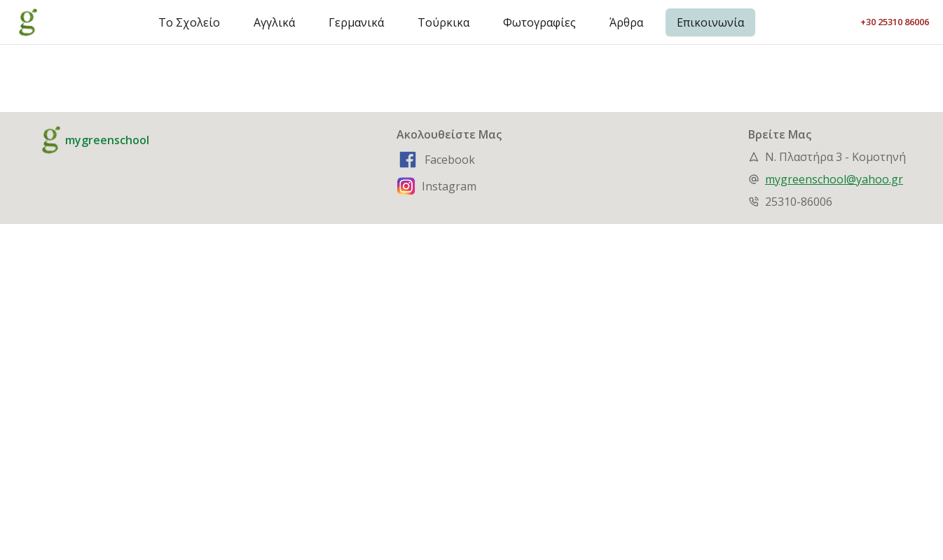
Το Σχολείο (189, 22)
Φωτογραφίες (539, 22)
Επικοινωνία (710, 22)
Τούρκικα (443, 22)
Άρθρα (626, 22)
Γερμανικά (356, 22)
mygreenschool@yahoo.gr (834, 179)
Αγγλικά (274, 22)
